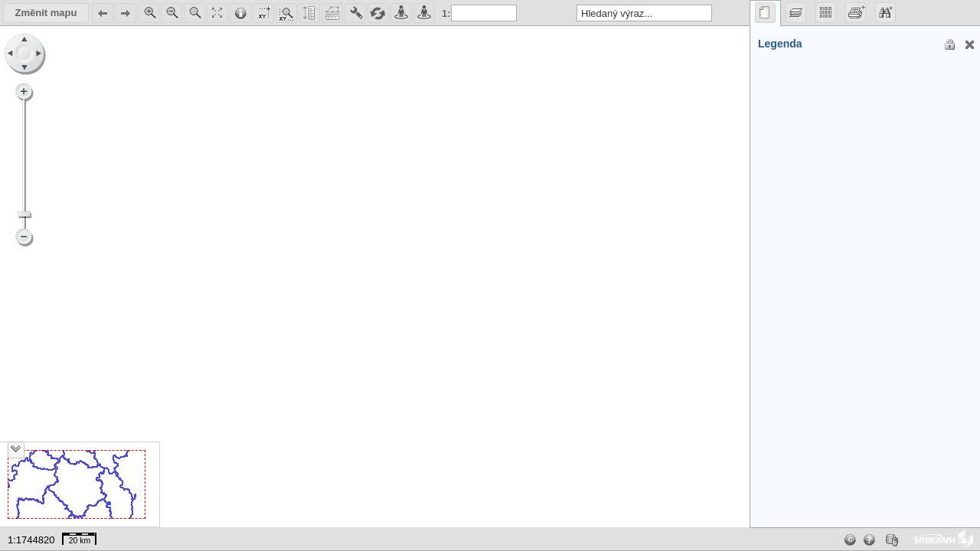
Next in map (125, 13)
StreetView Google (423, 13)
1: (446, 13)
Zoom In (148, 13)
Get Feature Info (240, 13)
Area (332, 13)
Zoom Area (194, 13)
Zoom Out (171, 13)
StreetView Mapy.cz (400, 13)
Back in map (102, 13)
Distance (309, 13)
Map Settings (263, 13)
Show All (217, 13)
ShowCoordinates (286, 13)
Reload (377, 13)
